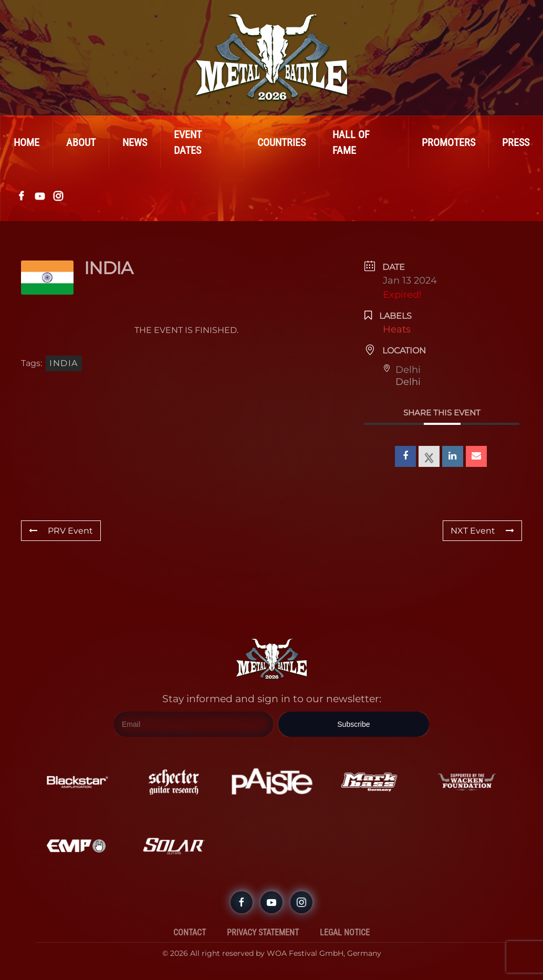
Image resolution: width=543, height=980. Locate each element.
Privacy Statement (263, 932)
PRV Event (61, 531)
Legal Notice (345, 932)
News (135, 142)
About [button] (81, 142)
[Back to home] (271, 58)
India (64, 363)
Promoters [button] (448, 142)
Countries (281, 142)
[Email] (194, 725)
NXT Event (482, 531)
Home (27, 142)
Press (516, 142)
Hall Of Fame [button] (351, 142)
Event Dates (188, 142)
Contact (190, 932)
